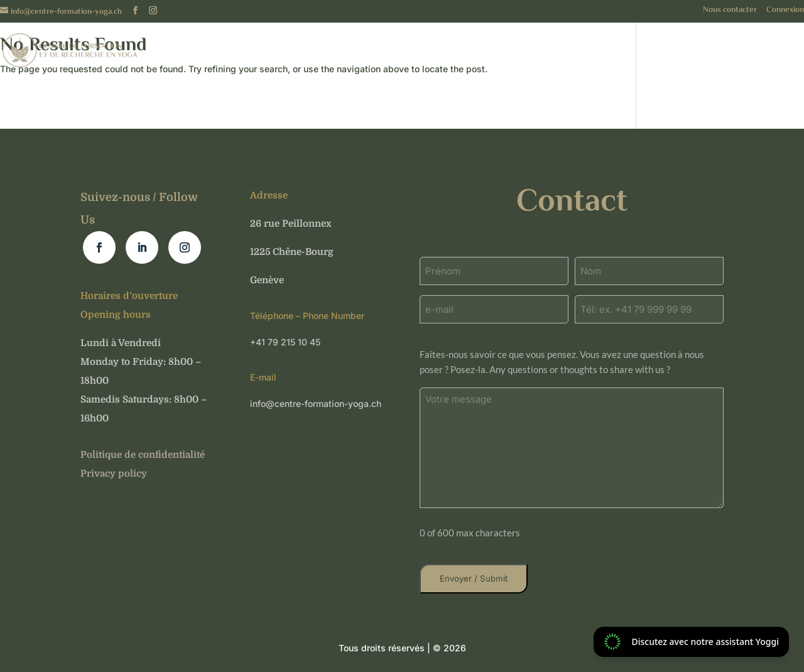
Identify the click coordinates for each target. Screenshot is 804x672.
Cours (537, 55)
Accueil (426, 55)
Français (347, 55)
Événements (598, 55)
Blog (793, 55)
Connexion (785, 11)
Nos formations (705, 55)
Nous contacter (730, 11)
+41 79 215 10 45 (285, 342)
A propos (483, 55)
